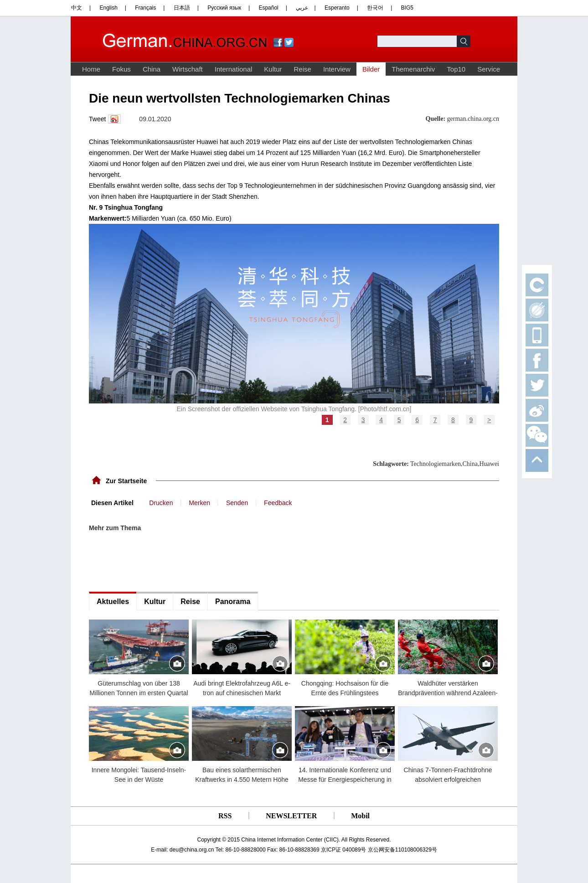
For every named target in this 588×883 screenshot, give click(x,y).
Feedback (278, 503)
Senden (237, 503)
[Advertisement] (157, 562)
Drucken (161, 503)
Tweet (97, 119)
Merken (199, 503)
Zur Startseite (126, 481)
